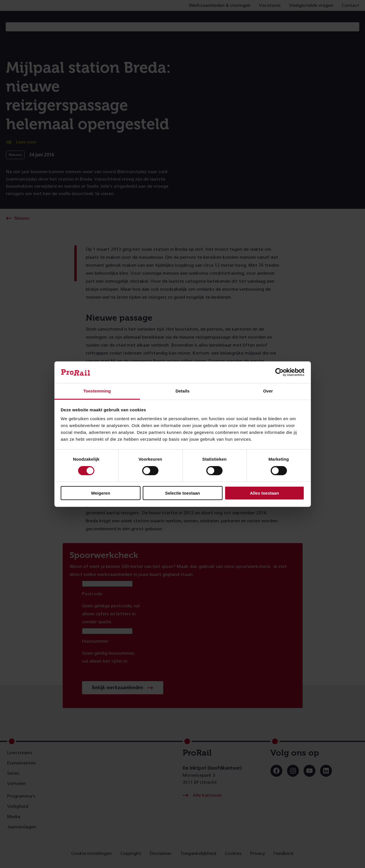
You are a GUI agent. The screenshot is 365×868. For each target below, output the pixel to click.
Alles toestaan (264, 493)
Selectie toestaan (182, 493)
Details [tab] (182, 391)
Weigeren (100, 493)
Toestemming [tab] (97, 391)
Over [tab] (268, 391)
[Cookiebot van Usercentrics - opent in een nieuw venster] (279, 372)
